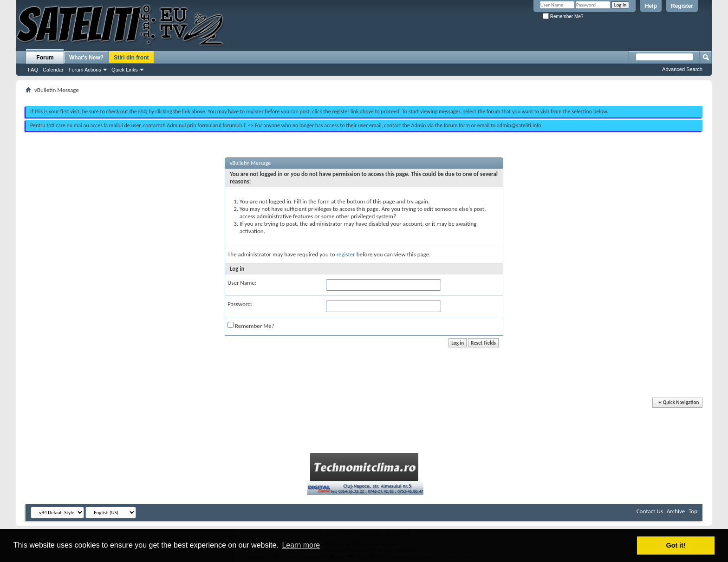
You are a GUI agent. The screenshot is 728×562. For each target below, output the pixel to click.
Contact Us (650, 511)
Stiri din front (131, 58)
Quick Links (125, 70)
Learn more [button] (301, 545)
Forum (45, 58)
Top (693, 511)
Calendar (53, 70)
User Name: (242, 283)
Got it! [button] (676, 545)
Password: (240, 304)
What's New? (86, 58)
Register (682, 6)
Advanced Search (682, 69)
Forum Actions (85, 70)
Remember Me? (563, 16)
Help (651, 6)
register (346, 254)
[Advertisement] (364, 97)
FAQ (33, 70)
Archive (676, 511)
